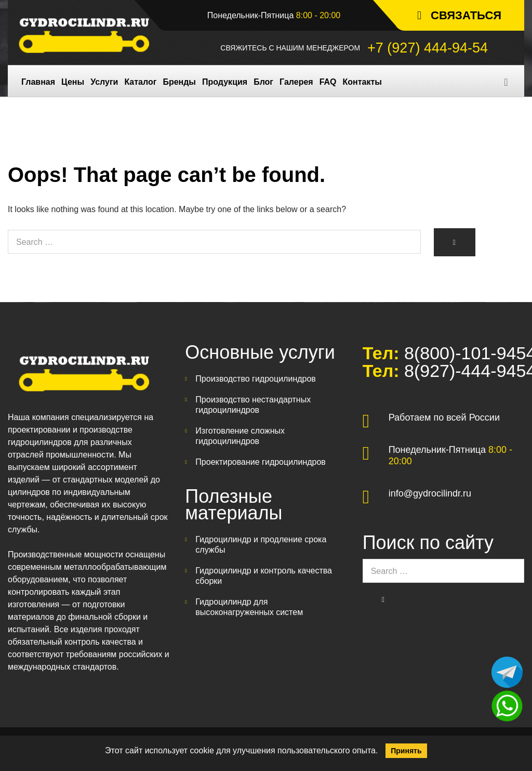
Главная (38, 82)
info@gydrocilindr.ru (430, 493)
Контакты (362, 82)
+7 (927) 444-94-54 (428, 48)
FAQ (328, 82)
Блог (263, 82)
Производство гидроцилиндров (256, 379)
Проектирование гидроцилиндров (261, 462)
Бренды (179, 82)
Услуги (104, 82)
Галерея (296, 82)
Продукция (225, 82)
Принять (406, 751)
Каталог (140, 82)
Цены (73, 82)
